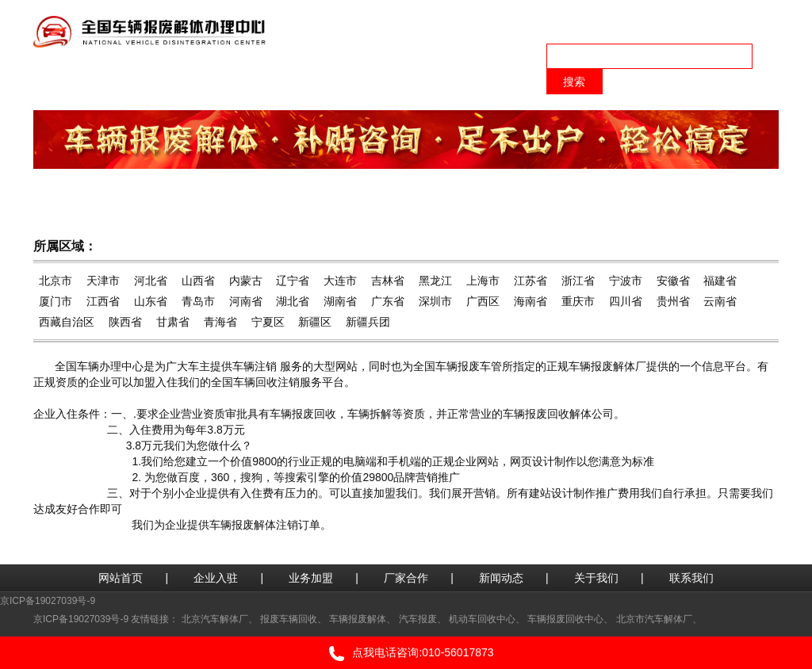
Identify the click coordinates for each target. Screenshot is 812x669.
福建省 (720, 281)
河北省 (151, 281)
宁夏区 (268, 322)
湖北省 (293, 301)
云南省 (720, 301)
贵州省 (673, 301)
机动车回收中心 (482, 619)
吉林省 (388, 281)
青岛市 (198, 301)
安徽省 (673, 281)
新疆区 (315, 322)
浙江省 (578, 281)
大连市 (340, 281)
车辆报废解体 (358, 619)
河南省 (246, 301)
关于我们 (596, 578)
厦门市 (56, 301)
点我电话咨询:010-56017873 (406, 654)
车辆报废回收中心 (565, 619)
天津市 (103, 281)
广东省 (388, 301)
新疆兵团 (368, 322)
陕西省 (125, 322)
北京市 (56, 281)
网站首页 (121, 578)
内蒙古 (246, 281)
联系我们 (691, 578)
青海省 (220, 322)
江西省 (103, 301)
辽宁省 (293, 281)
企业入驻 (216, 578)
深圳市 (435, 301)
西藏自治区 (67, 322)
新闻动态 (501, 578)
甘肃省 (173, 322)
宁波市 (626, 281)
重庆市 (578, 301)
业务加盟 (311, 578)
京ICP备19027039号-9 (48, 601)
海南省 (530, 301)
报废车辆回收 (289, 619)
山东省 (151, 301)
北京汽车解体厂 (215, 619)
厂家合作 (406, 578)
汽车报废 (418, 619)
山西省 (198, 281)
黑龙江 (435, 281)
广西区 (483, 301)
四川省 (626, 301)
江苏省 (530, 281)
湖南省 (340, 301)
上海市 (483, 281)
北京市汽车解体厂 (654, 619)
